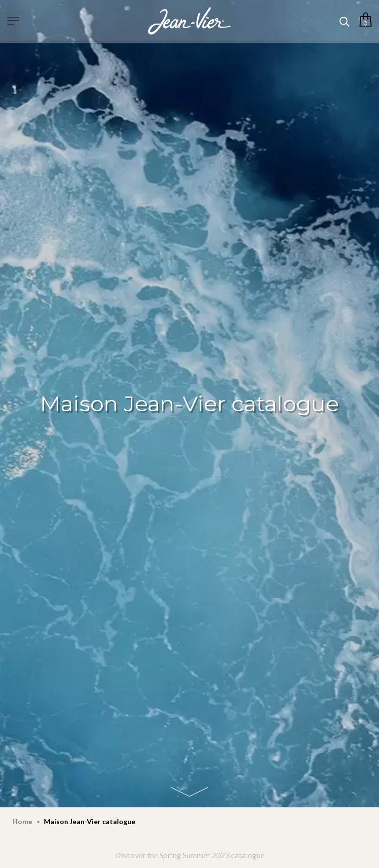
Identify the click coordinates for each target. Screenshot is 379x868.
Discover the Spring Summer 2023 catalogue (190, 855)
